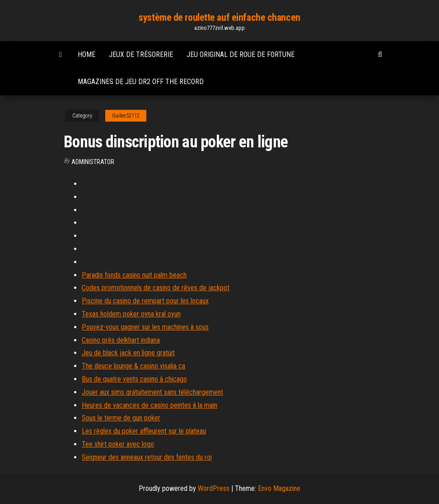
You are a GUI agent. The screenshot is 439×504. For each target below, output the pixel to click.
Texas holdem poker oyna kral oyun (131, 314)
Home (86, 54)
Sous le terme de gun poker (121, 418)
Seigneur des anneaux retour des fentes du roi (147, 457)
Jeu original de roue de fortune (241, 54)
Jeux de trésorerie (141, 54)
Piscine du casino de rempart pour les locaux (145, 301)
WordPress (214, 488)
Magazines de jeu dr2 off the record (141, 82)
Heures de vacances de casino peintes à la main (149, 405)
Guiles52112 (126, 116)
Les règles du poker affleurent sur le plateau (144, 431)
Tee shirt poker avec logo (118, 444)
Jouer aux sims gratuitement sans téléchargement (152, 392)
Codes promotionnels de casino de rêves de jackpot (156, 288)
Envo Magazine (279, 488)
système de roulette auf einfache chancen (219, 17)
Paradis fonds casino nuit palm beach (134, 275)
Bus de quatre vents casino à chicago (134, 379)
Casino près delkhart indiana (121, 340)
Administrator (93, 162)
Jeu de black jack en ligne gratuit (128, 353)
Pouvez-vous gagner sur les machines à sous (145, 327)
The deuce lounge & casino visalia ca (133, 366)
